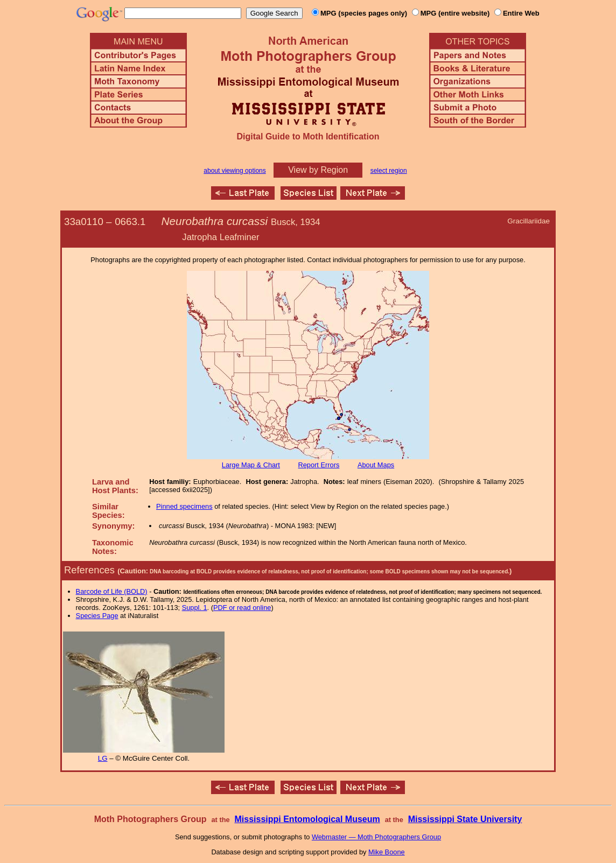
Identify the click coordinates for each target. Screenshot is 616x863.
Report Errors (319, 465)
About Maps (376, 465)
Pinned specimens (184, 506)
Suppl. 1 (195, 608)
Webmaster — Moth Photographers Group (376, 837)
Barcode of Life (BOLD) (112, 591)
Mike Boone (387, 852)
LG (103, 758)
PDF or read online (242, 608)
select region (389, 171)
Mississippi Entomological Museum (307, 819)
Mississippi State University (465, 819)
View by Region (318, 170)
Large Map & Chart (251, 465)
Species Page (97, 616)
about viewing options (234, 171)
